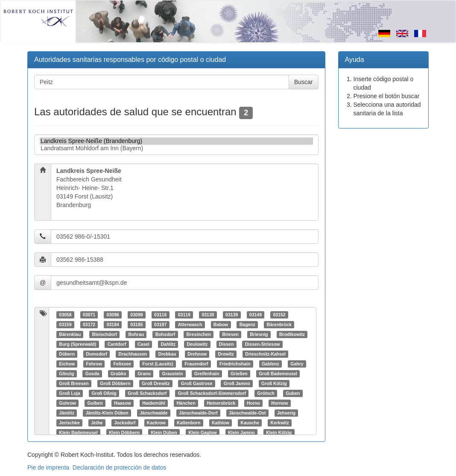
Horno (253, 403)
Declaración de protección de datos (119, 467)
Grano (144, 374)
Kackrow (156, 423)
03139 (232, 315)
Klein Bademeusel (78, 432)
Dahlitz (168, 344)
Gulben (95, 403)
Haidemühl (154, 403)
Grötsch (266, 393)
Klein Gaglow (203, 432)
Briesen (230, 334)
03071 (89, 315)
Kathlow (221, 423)
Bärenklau (70, 334)
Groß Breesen (74, 383)
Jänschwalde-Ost (247, 413)
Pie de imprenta (48, 467)
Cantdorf (117, 344)
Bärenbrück (279, 324)
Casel (143, 344)
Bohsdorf (165, 334)
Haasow (123, 403)
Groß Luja (70, 393)
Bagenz (247, 324)
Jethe (97, 423)
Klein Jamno (241, 432)
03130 (208, 315)
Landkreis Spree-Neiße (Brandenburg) (176, 141)
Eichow (67, 364)
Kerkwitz (280, 423)
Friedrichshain (235, 364)
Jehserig (286, 413)
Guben (293, 393)
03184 (113, 324)
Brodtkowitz (292, 334)
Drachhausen (133, 354)
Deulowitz (197, 344)
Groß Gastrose (197, 383)
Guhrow (67, 403)
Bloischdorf (105, 334)
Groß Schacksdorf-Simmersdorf (212, 393)
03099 (136, 315)
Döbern (67, 354)
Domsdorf (97, 354)
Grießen (239, 374)
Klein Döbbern (124, 432)
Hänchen (186, 403)
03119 (184, 315)
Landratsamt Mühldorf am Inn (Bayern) (176, 148)
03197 (160, 324)
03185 (136, 324)
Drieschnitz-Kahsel (265, 354)
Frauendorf (196, 364)
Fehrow (94, 364)
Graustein (173, 374)
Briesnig (259, 334)
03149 (256, 315)
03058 (65, 315)
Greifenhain (207, 374)
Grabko (118, 374)
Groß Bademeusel (278, 374)
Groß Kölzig (274, 383)
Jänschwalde (153, 413)
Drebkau (167, 354)
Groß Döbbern (115, 383)
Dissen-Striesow (263, 344)
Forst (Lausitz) (158, 364)
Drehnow (197, 354)
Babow (221, 324)
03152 (279, 315)
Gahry (297, 364)
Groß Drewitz (156, 383)
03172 (89, 324)
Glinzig (66, 374)
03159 (65, 324)
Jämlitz (67, 413)
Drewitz (226, 354)
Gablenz (270, 364)
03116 (160, 315)
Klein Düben (164, 432)
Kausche (250, 423)
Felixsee (122, 364)
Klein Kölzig (279, 432)
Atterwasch (190, 324)
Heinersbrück (221, 403)
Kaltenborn (189, 423)
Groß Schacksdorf (147, 393)
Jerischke (69, 423)
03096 (113, 315)
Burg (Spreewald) (77, 344)
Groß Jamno (237, 383)
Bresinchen (199, 334)
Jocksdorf (125, 423)
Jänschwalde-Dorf (198, 413)
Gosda (92, 374)
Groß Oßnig (104, 393)
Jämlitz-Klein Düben (107, 413)
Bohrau (136, 334)
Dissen (226, 344)
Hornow (279, 403)
